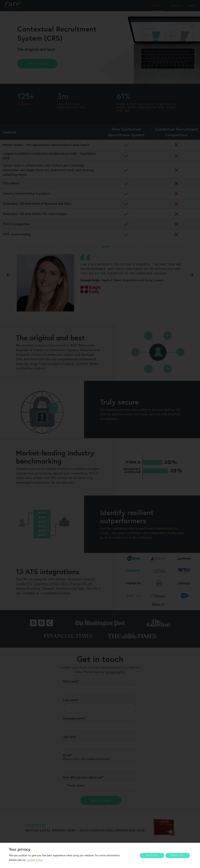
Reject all (152, 855)
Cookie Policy (35, 860)
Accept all (178, 855)
